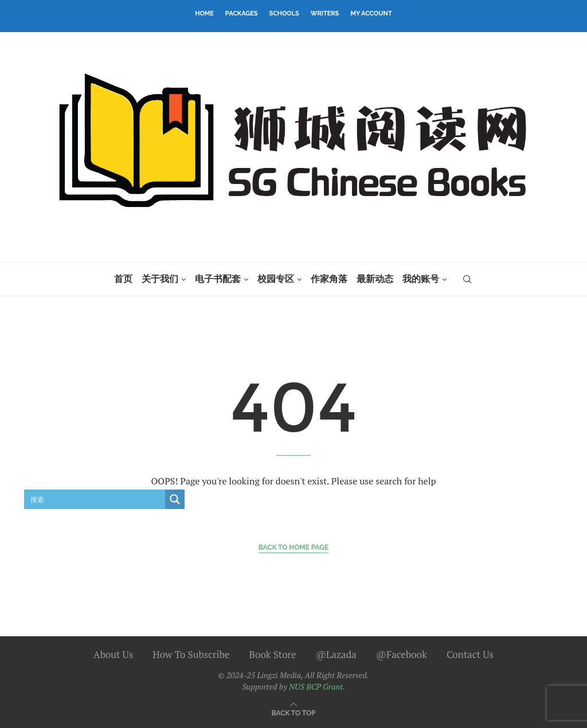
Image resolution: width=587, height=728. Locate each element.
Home (204, 13)
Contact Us (470, 654)
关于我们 (160, 279)
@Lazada (336, 654)
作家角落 (329, 279)
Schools (284, 13)
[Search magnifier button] (175, 499)
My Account (371, 13)
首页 (123, 279)
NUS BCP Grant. (317, 686)
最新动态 (375, 279)
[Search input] (95, 499)
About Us (113, 654)
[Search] (467, 279)
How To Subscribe (191, 654)
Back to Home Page (294, 547)
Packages (242, 13)
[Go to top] (294, 712)
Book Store (273, 654)
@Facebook (402, 654)
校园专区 (276, 279)
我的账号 (421, 279)
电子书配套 (218, 279)
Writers (325, 13)
